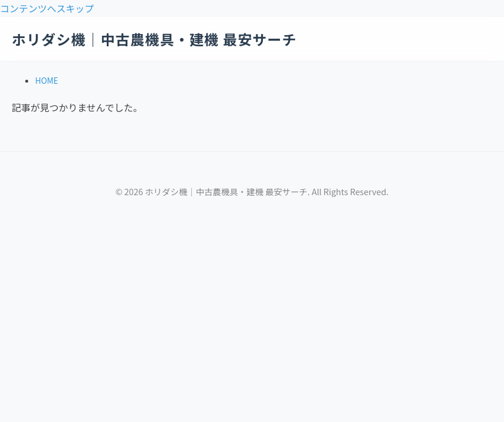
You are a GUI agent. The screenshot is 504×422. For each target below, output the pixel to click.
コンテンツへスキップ (47, 8)
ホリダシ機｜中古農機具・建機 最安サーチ (154, 39)
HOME (47, 80)
